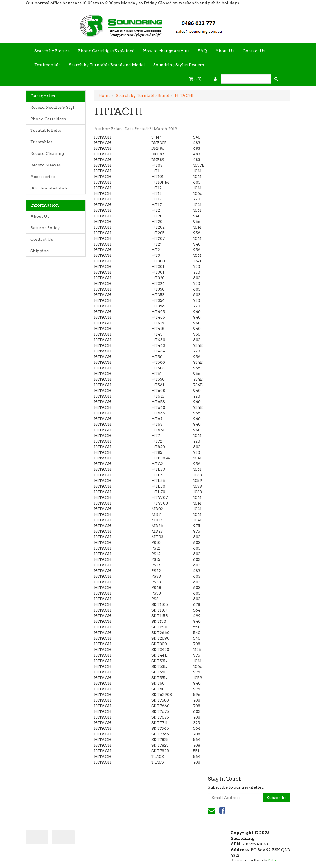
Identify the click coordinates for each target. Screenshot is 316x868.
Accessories (42, 177)
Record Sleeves (46, 165)
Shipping (39, 251)
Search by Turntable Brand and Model (107, 65)
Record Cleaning (47, 153)
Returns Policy (45, 228)
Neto (272, 860)
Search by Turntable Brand (143, 95)
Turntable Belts (46, 130)
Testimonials (47, 65)
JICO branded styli (49, 188)
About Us (225, 51)
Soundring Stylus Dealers (179, 65)
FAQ (202, 51)
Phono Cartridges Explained (106, 51)
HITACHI (184, 95)
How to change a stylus (166, 51)
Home (104, 95)
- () (197, 79)
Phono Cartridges (48, 119)
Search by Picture (52, 51)
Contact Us (254, 51)
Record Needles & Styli (53, 107)
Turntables (41, 142)
